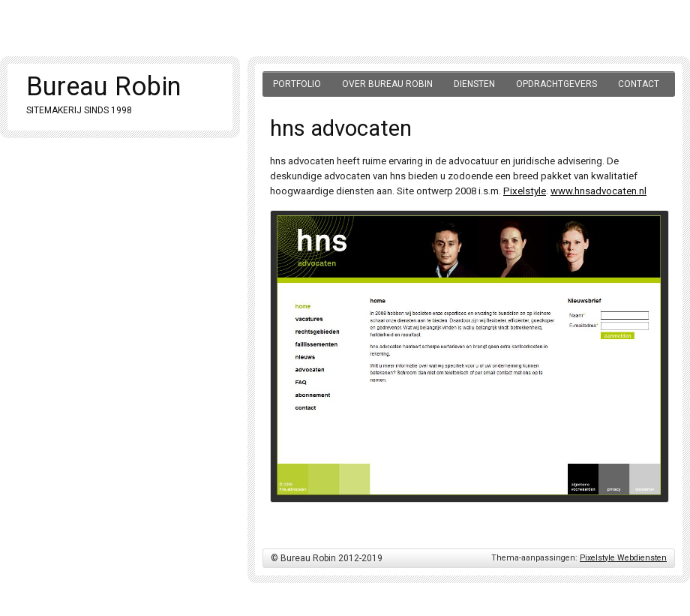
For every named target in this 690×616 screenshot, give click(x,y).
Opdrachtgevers (556, 84)
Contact (639, 84)
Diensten (474, 84)
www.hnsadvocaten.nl (598, 191)
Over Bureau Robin (387, 84)
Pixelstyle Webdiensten (623, 558)
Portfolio (297, 84)
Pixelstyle (525, 191)
